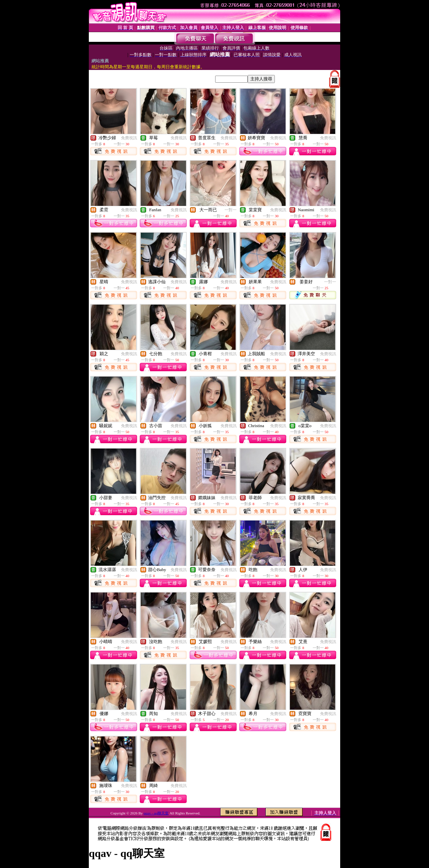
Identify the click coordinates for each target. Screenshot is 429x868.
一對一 (231, 210)
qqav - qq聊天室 (156, 813)
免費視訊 (129, 138)
